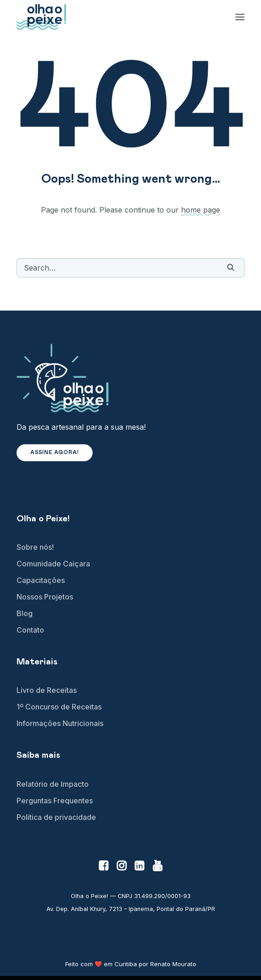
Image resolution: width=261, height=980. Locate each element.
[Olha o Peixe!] (41, 17)
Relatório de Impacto (53, 784)
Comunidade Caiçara (53, 564)
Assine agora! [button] (55, 453)
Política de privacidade (56, 817)
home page (201, 210)
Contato (30, 630)
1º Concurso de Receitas (59, 707)
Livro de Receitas (47, 690)
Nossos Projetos (45, 597)
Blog (25, 613)
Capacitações (41, 580)
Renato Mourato (173, 964)
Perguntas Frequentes (55, 801)
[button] (231, 267)
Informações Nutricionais (60, 723)
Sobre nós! (35, 547)
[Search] (130, 268)
